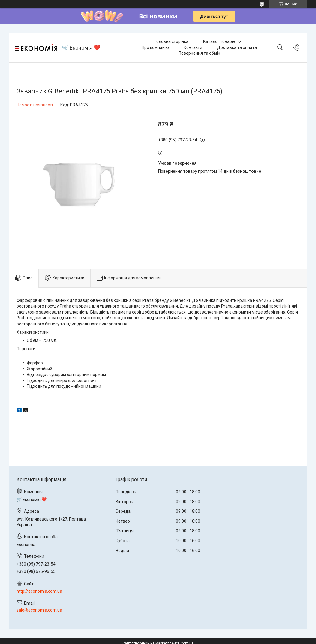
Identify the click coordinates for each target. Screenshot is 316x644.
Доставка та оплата (237, 47)
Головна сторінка (172, 41)
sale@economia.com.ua (39, 610)
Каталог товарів (219, 41)
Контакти (193, 47)
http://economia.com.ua (39, 591)
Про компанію (155, 47)
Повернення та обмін (199, 53)
